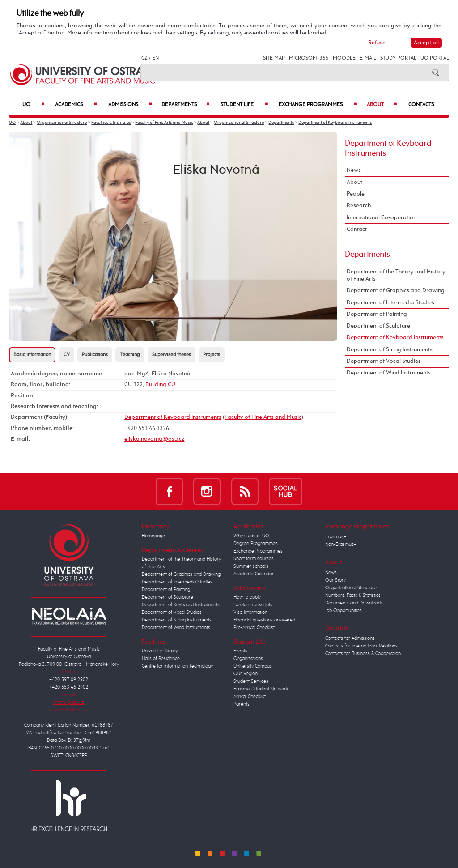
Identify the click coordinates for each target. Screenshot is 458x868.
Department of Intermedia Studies (390, 303)
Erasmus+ (336, 537)
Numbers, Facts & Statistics (353, 596)
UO (33, 105)
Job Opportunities (343, 611)
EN (155, 58)
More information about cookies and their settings (132, 33)
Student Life (244, 105)
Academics (76, 105)
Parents (242, 704)
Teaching (130, 355)
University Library (160, 651)
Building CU (160, 385)
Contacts (421, 105)
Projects (212, 355)
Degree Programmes (256, 544)
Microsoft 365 (309, 58)
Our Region (246, 674)
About (382, 105)
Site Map (274, 58)
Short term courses (254, 559)
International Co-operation (382, 218)
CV (67, 355)
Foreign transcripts (253, 605)
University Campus (253, 666)
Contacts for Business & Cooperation (363, 654)
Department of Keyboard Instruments (335, 123)
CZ (144, 58)
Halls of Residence (161, 659)
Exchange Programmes (318, 105)
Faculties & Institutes (111, 123)
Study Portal (398, 58)
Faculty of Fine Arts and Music (164, 123)
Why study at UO (251, 536)
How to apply (247, 597)
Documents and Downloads (354, 603)
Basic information (32, 355)
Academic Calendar (254, 574)
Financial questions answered (264, 620)
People (356, 194)
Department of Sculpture (378, 326)
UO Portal (435, 58)
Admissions (130, 105)
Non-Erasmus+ (341, 545)
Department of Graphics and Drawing (396, 291)
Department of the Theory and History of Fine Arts (396, 275)
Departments (185, 105)
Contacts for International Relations (361, 646)
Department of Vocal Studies (384, 361)
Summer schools (251, 566)
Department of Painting (377, 314)
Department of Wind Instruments (389, 373)
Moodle (344, 58)
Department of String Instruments (390, 350)
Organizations (248, 659)
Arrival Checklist (250, 697)
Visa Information (250, 613)
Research (359, 206)
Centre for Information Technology (177, 666)
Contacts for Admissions (350, 638)
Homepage (153, 536)
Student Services (251, 681)
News (354, 170)
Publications (95, 355)
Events (240, 651)
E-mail (368, 58)
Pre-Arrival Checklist (254, 628)
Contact (357, 229)
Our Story (335, 580)
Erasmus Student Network (261, 689)
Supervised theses (172, 355)
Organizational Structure (62, 123)
